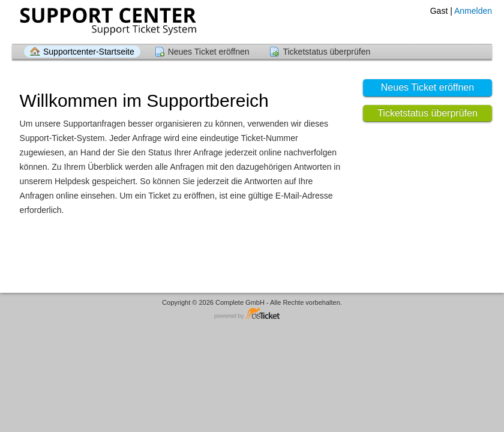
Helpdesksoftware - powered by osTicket (252, 314)
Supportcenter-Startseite (89, 52)
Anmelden (473, 11)
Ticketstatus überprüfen (326, 52)
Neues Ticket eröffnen (209, 52)
